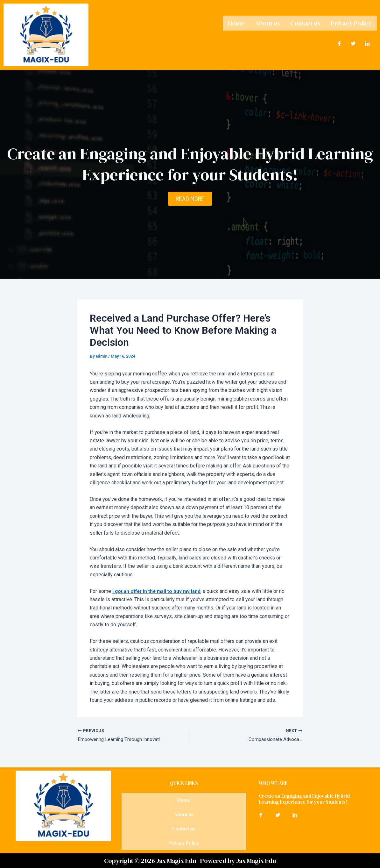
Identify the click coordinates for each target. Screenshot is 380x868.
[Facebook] (339, 42)
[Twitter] (353, 42)
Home (236, 23)
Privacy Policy (351, 23)
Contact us (305, 23)
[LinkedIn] (367, 42)
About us (267, 23)
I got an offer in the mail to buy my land (159, 591)
